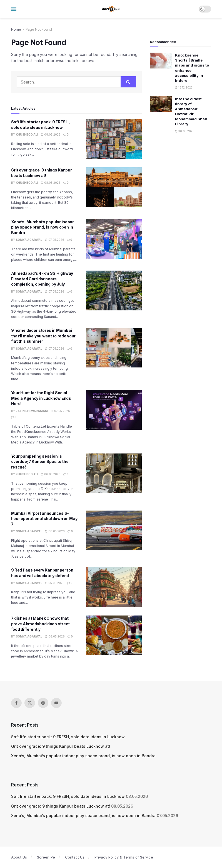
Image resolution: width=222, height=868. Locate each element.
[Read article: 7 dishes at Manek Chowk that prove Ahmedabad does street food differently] (114, 635)
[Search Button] (128, 82)
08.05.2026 (51, 134)
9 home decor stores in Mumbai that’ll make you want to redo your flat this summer (43, 336)
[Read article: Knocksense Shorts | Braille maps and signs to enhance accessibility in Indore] (161, 61)
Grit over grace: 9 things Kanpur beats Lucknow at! (61, 746)
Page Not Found (39, 29)
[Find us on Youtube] (56, 703)
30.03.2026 (185, 131)
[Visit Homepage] (111, 9)
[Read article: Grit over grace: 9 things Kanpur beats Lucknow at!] (114, 187)
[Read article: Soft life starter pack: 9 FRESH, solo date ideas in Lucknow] (114, 139)
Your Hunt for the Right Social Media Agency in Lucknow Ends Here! (41, 398)
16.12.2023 (184, 87)
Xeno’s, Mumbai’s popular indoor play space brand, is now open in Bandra (43, 227)
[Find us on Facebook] (16, 703)
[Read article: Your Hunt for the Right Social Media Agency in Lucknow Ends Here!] (114, 410)
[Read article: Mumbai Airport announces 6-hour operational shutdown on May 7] (114, 530)
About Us (19, 857)
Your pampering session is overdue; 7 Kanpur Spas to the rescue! (40, 462)
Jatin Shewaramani (32, 411)
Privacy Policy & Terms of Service (124, 857)
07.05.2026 (55, 240)
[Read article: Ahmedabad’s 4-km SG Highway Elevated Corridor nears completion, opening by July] (114, 290)
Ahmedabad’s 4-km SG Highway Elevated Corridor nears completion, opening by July (42, 279)
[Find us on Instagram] (43, 703)
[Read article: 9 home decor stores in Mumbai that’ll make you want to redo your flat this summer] (114, 348)
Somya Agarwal (29, 240)
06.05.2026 (51, 474)
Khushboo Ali (27, 134)
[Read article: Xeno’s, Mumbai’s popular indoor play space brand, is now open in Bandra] (114, 239)
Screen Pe (46, 857)
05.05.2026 (55, 583)
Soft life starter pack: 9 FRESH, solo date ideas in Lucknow (68, 737)
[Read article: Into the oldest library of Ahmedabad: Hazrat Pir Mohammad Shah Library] (161, 104)
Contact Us (75, 857)
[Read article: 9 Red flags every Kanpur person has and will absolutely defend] (114, 587)
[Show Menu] (14, 9)
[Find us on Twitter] (30, 703)
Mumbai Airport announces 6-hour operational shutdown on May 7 (44, 519)
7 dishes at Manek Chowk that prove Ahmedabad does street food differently (40, 624)
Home (16, 29)
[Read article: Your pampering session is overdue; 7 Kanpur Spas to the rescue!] (114, 473)
